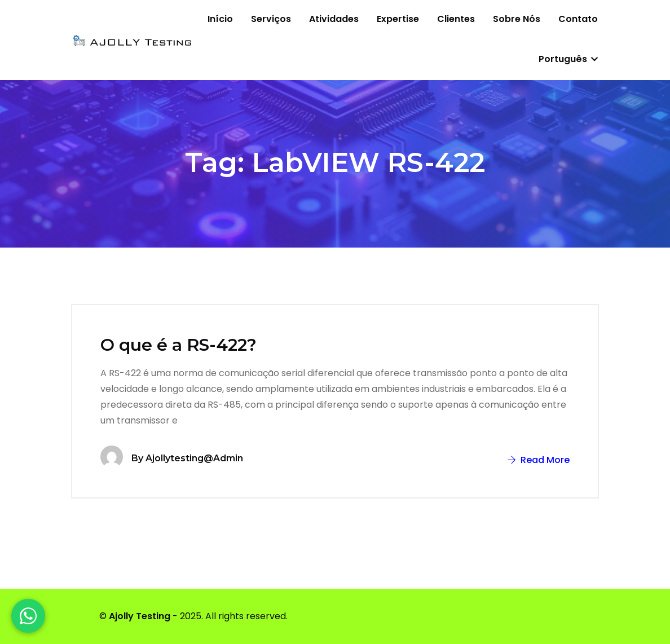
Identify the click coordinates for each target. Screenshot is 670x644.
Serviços (271, 19)
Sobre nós (517, 19)
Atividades (334, 19)
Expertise (398, 19)
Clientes (456, 19)
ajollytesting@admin (194, 458)
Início (220, 19)
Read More (539, 460)
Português (568, 59)
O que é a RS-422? (178, 345)
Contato (578, 19)
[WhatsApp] (28, 616)
